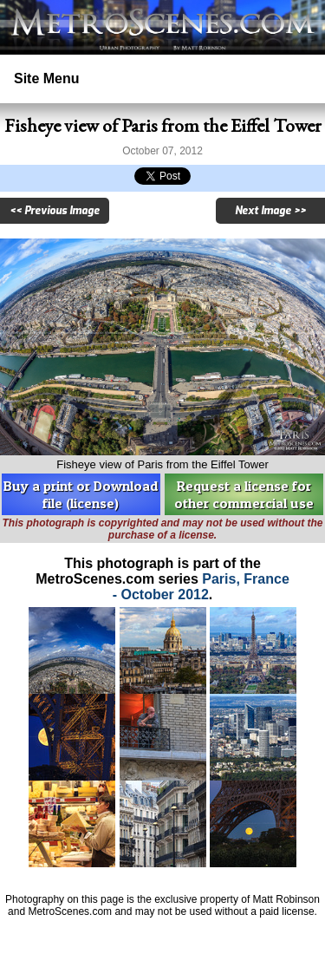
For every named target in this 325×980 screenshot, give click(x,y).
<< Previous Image (55, 211)
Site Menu (47, 78)
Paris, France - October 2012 (201, 587)
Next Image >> (270, 211)
